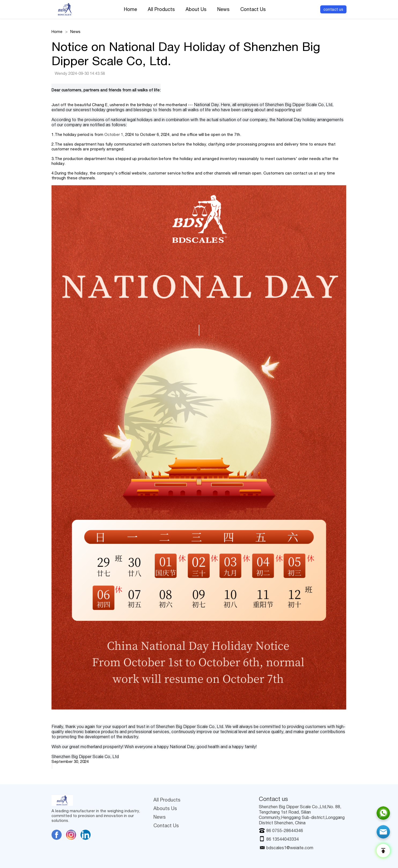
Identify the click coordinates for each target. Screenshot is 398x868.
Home (130, 9)
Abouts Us (165, 808)
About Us (196, 9)
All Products (161, 9)
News (223, 9)
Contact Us (253, 9)
